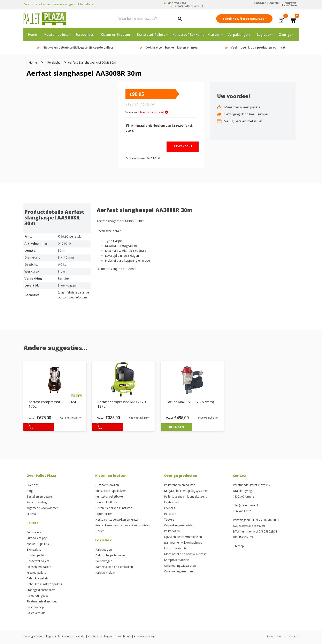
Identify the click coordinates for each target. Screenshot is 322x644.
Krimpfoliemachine (177, 560)
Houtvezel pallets (38, 562)
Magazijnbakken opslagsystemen (186, 491)
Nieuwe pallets (36, 573)
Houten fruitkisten (107, 503)
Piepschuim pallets (39, 567)
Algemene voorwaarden (43, 508)
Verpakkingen (239, 35)
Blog (30, 491)
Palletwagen (103, 550)
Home (33, 35)
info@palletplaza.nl (245, 506)
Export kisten (104, 514)
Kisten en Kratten (115, 35)
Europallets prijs (37, 538)
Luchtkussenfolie (175, 549)
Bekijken (177, 427)
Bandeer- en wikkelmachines (183, 543)
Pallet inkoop (35, 608)
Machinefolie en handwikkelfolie (185, 555)
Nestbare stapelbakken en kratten (118, 520)
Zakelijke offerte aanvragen (244, 19)
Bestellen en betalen (40, 497)
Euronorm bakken (107, 485)
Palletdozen (172, 531)
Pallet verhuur (36, 613)
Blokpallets (34, 550)
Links (270, 637)
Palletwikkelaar (105, 573)
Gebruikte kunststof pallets (44, 585)
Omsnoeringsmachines (179, 572)
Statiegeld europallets (41, 590)
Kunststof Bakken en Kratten (196, 35)
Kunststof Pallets (151, 35)
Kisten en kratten (111, 476)
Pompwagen (104, 562)
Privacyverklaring (144, 637)
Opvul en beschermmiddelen (183, 537)
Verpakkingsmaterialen (179, 526)
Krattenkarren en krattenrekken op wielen (123, 526)
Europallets (85, 35)
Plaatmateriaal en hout (42, 602)
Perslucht (54, 63)
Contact (260, 3)
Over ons (33, 485)
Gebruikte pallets (38, 579)
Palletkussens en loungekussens (186, 497)
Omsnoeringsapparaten (180, 566)
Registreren (290, 6)
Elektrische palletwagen (111, 556)
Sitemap (32, 514)
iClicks (81, 637)
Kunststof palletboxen (110, 497)
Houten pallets (56, 35)
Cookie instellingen (100, 637)
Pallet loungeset (37, 596)
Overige (285, 35)
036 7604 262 (242, 512)
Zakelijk (275, 3)
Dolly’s (100, 531)
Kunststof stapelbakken (111, 491)
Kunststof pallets (38, 544)
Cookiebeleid (123, 637)
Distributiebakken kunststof (113, 508)
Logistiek (264, 35)
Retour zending (37, 503)
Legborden (171, 503)
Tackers (169, 520)
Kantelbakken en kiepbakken (114, 567)
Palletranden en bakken (180, 485)
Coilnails (170, 508)
